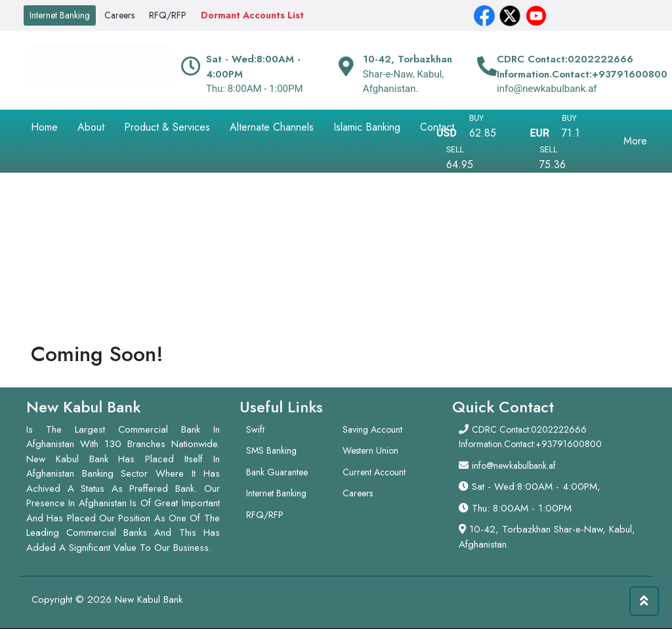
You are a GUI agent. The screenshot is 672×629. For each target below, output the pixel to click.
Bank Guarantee (277, 472)
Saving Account (372, 429)
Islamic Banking (367, 127)
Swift (255, 429)
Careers (119, 15)
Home (44, 127)
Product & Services (167, 127)
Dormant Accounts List (252, 15)
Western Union (370, 450)
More (635, 141)
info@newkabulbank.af (514, 466)
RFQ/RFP (168, 15)
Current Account (374, 472)
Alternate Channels (272, 127)
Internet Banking (60, 15)
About (91, 127)
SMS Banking (271, 450)
